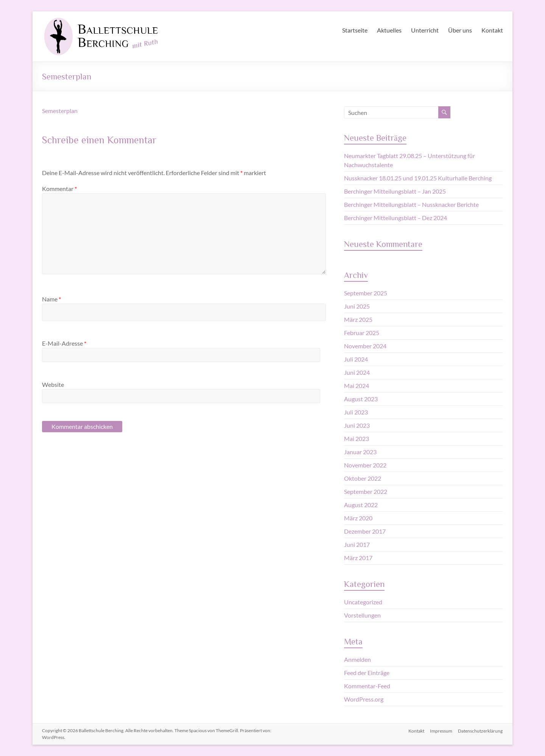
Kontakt (492, 30)
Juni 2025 (357, 306)
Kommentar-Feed (367, 686)
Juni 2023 (357, 425)
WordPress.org (364, 699)
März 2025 (358, 319)
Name (51, 299)
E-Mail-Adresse (64, 343)
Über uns (460, 30)
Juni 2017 (357, 544)
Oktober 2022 (363, 478)
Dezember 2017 (365, 531)
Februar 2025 (362, 333)
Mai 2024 (357, 386)
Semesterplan (60, 111)
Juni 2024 (357, 372)
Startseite (355, 30)
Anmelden (357, 659)
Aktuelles (389, 30)
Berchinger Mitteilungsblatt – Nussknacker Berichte (411, 204)
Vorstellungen (362, 615)
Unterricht (425, 30)
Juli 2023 (356, 412)
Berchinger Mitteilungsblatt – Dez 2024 (396, 218)
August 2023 (361, 399)
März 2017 (358, 558)
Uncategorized (363, 602)
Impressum (441, 730)
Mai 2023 (357, 439)
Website (53, 384)
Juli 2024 (356, 359)
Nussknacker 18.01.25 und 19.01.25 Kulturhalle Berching (418, 178)
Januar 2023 (360, 452)
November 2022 (365, 465)
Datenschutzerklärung (481, 730)
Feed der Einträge (367, 673)
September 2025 (366, 293)
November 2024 (365, 346)
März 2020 (358, 518)
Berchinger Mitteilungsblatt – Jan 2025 (395, 191)
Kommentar (59, 189)
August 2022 (361, 505)
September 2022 (366, 491)
